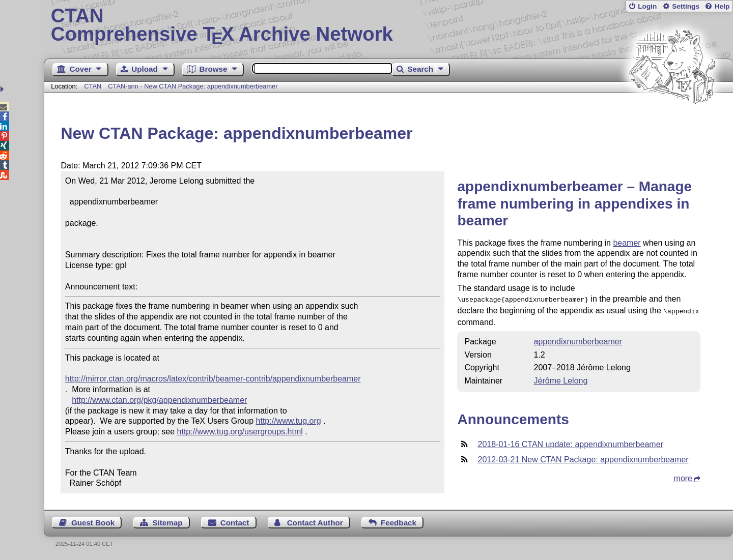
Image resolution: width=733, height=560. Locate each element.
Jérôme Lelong (561, 379)
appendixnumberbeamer (578, 340)
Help (722, 6)
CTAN (93, 86)
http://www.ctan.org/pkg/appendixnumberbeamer (159, 400)
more (683, 476)
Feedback (399, 523)
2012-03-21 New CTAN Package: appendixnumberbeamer (583, 458)
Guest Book (93, 523)
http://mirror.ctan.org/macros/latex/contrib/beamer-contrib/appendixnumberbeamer (213, 379)
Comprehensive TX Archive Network (389, 25)
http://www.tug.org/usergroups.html (240, 432)
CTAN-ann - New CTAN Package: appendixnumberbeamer (193, 86)
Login (647, 6)
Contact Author (315, 523)
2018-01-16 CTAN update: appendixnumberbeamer (570, 442)
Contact (235, 523)
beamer (627, 243)
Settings (686, 6)
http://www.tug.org (289, 421)
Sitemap (167, 523)
